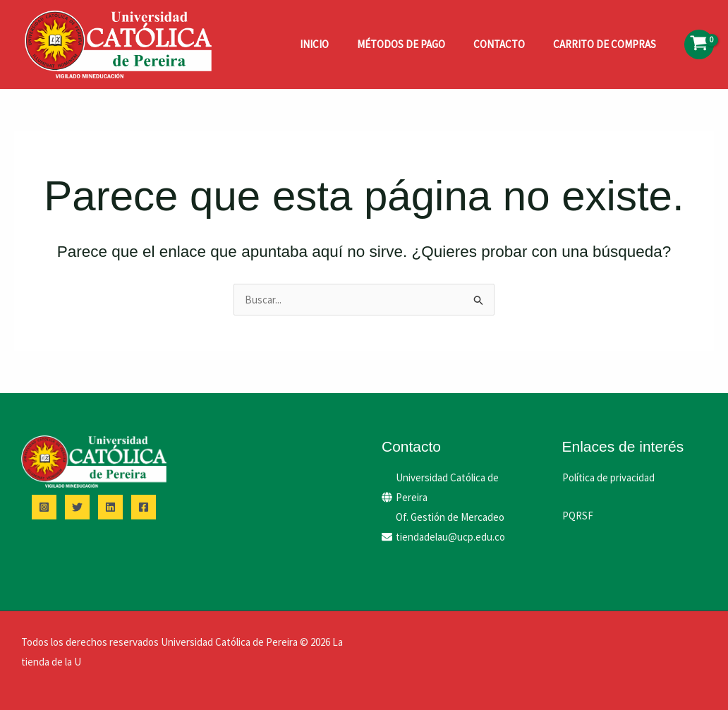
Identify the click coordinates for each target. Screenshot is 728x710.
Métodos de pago (401, 44)
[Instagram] (44, 507)
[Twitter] (77, 507)
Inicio (314, 44)
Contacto (499, 44)
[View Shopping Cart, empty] (699, 44)
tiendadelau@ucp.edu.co (450, 537)
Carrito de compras (605, 44)
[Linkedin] (110, 507)
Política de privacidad (608, 477)
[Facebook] (144, 507)
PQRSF (578, 516)
